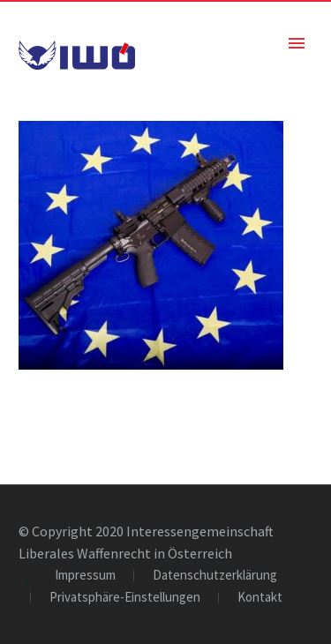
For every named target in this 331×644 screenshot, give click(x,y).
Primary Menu (297, 43)
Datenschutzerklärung (215, 576)
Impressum (85, 576)
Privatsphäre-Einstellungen (125, 598)
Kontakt (260, 598)
